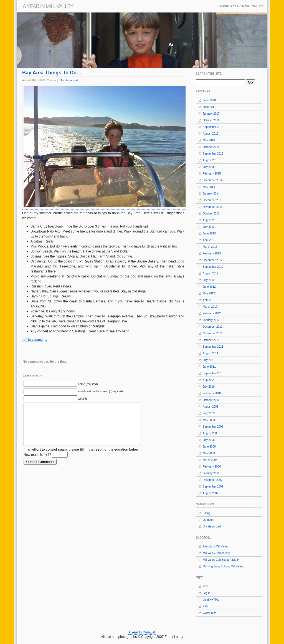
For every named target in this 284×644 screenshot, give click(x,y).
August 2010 (211, 380)
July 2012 (209, 280)
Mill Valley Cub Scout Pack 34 (221, 560)
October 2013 (211, 214)
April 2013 (209, 240)
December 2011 (213, 327)
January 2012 (211, 320)
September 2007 (213, 487)
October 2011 (211, 340)
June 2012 (209, 287)
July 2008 (209, 440)
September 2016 (213, 127)
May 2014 (209, 187)
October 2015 (211, 147)
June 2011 (209, 367)
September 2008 (213, 427)
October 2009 (211, 400)
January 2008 (211, 473)
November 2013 (213, 207)
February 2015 (212, 174)
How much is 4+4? (37, 463)
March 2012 (210, 307)
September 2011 (213, 347)
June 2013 (209, 233)
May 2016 (209, 140)
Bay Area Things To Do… (52, 73)
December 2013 (213, 200)
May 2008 (209, 453)
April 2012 (209, 300)
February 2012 (212, 313)
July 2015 (209, 167)
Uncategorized (69, 80)
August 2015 (211, 160)
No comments (37, 340)
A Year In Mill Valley (48, 6)
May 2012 (209, 293)
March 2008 (210, 460)
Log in (206, 593)
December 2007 (213, 480)
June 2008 (209, 447)
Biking (206, 513)
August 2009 (211, 407)
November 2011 (213, 333)
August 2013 (211, 220)
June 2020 (209, 100)
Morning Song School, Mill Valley (223, 566)
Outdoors (208, 520)
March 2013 (210, 247)
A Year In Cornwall (142, 632)
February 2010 (212, 393)
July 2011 (209, 360)
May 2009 (209, 420)
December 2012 (213, 260)
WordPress (210, 613)
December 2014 (213, 180)
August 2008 (211, 433)
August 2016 (211, 134)
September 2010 (213, 373)
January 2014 (211, 194)
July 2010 (209, 387)
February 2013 (212, 253)
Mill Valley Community (216, 553)
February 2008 (212, 467)
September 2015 (213, 154)
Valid (211, 600)
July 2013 (209, 227)
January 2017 (211, 114)
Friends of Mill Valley (215, 546)
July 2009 (209, 413)
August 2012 (211, 273)
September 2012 (213, 267)
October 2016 (211, 120)
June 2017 (209, 107)
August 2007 (211, 493)
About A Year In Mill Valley (241, 6)
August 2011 (211, 353)
